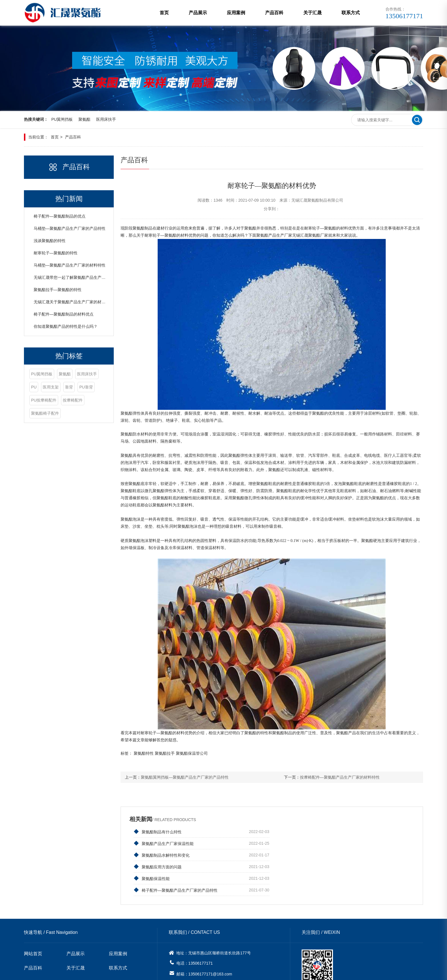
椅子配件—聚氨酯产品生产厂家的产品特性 (317, 855)
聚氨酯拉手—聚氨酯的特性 (58, 290)
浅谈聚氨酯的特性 (50, 241)
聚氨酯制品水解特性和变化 (165, 843)
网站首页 (33, 919)
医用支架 (77, 387)
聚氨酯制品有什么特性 (161, 832)
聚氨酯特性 (147, 754)
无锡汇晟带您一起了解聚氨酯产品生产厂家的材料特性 (82, 278)
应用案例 (236, 13)
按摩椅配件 (41, 414)
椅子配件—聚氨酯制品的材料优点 (64, 314)
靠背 (35, 400)
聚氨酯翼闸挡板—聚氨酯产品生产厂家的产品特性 (188, 778)
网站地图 (260, 972)
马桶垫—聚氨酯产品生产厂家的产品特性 (70, 229)
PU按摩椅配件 (78, 400)
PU (60, 387)
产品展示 (198, 13)
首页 (164, 13)
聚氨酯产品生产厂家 (277, 236)
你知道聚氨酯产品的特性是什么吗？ (66, 327)
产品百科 (274, 13)
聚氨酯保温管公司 (195, 754)
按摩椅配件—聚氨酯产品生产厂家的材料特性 (341, 778)
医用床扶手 (106, 120)
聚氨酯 (84, 120)
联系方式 (351, 13)
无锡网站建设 (237, 972)
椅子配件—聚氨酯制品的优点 (60, 216)
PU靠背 (52, 400)
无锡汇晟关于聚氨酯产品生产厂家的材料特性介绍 (78, 302)
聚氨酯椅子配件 (71, 414)
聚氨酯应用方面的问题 (299, 843)
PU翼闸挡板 (62, 120)
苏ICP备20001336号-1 (184, 972)
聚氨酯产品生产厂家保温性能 (305, 832)
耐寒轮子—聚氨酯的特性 (56, 253)
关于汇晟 (312, 13)
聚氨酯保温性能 (155, 855)
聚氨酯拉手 (168, 754)
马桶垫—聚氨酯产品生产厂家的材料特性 (70, 265)
